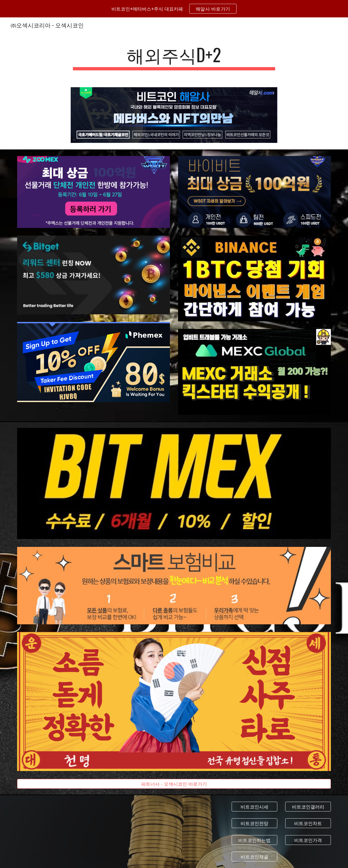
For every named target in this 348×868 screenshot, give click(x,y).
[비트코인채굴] (254, 856)
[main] (174, 57)
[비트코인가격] (308, 840)
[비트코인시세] (254, 807)
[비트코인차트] (308, 823)
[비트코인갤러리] (308, 807)
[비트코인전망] (254, 823)
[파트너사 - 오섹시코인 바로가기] (174, 784)
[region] (174, 9)
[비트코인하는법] (254, 840)
